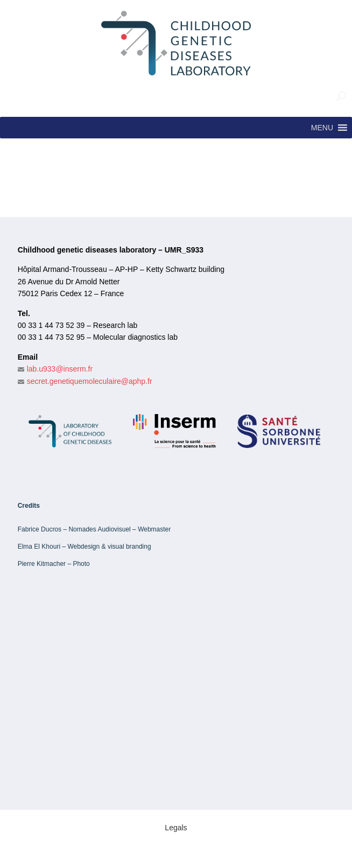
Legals (176, 828)
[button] (322, 128)
